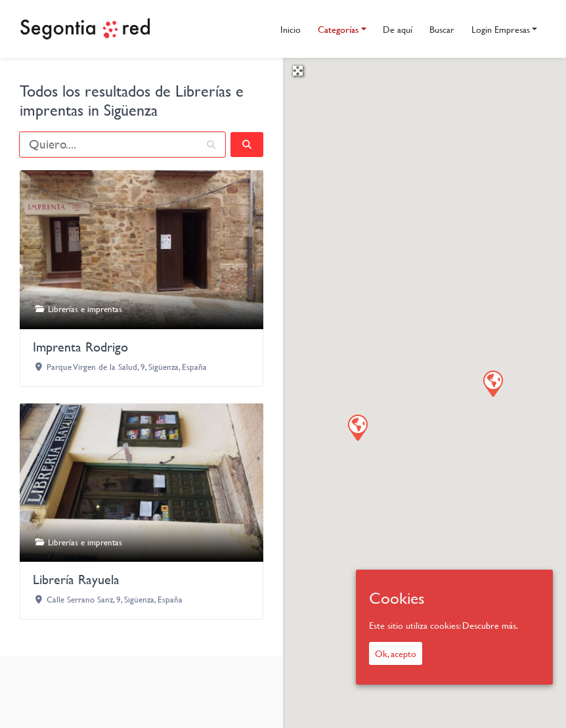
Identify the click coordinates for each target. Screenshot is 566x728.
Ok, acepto (396, 653)
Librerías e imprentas (85, 309)
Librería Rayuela (76, 579)
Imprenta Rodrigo (80, 347)
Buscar (442, 29)
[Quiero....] (122, 145)
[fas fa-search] (247, 145)
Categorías (338, 29)
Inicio (291, 29)
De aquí (398, 29)
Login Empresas (501, 29)
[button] (492, 383)
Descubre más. (490, 625)
